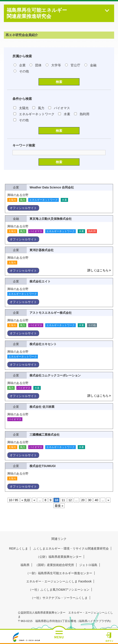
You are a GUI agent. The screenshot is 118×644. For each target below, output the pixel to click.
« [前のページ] (34, 500)
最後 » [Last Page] (59, 506)
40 (96, 500)
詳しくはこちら (98, 270)
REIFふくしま (19, 548)
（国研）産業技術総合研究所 (54, 565)
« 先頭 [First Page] (26, 500)
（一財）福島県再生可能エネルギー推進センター (59, 573)
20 (83, 500)
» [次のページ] (108, 500)
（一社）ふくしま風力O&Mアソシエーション (59, 590)
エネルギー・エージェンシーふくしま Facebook (59, 581)
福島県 (25, 565)
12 (70, 500)
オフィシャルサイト (23, 208)
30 (90, 500)
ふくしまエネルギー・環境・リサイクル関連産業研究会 (71, 548)
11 (63, 500)
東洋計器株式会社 (42, 250)
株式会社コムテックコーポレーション (55, 375)
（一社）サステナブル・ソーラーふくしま (59, 598)
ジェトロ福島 (88, 565)
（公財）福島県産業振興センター (59, 557)
